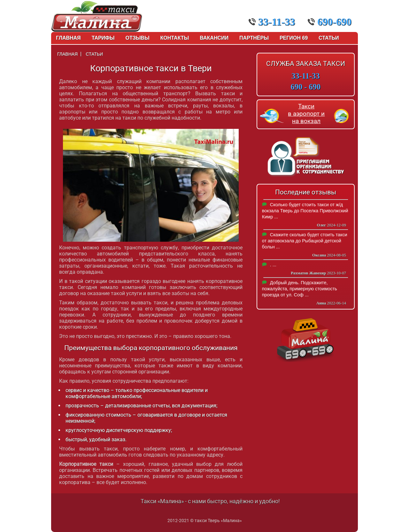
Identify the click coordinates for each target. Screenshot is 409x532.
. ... (273, 265)
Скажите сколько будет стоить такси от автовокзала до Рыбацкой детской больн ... (305, 241)
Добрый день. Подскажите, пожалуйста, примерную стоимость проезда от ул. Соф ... (300, 289)
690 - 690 (306, 87)
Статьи (329, 38)
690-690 (330, 22)
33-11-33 (272, 22)
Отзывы (137, 38)
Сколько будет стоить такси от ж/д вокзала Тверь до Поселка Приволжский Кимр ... (305, 211)
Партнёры (254, 38)
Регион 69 (294, 38)
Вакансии (214, 38)
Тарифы (103, 38)
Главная (68, 38)
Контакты (175, 38)
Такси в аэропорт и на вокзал (306, 114)
